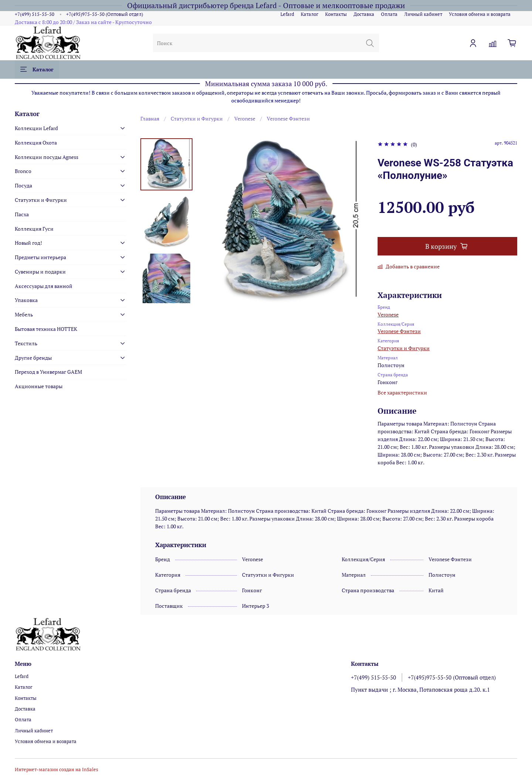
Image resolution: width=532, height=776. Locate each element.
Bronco (23, 171)
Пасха (22, 214)
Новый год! (28, 243)
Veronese (245, 118)
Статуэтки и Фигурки (197, 118)
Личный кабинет (423, 14)
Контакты (336, 14)
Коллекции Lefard (36, 128)
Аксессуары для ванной (44, 286)
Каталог (310, 14)
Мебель (24, 314)
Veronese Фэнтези (288, 118)
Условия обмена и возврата (480, 14)
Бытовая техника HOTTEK (46, 329)
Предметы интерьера (40, 257)
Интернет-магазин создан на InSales (57, 770)
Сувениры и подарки (40, 272)
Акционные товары (39, 386)
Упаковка (26, 300)
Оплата (389, 14)
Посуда (23, 185)
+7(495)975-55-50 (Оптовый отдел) (105, 14)
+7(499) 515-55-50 (35, 14)
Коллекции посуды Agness (47, 157)
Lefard (287, 14)
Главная (150, 118)
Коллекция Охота (36, 143)
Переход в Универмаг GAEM (48, 372)
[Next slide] (166, 295)
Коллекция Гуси (34, 229)
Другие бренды (33, 358)
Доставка (364, 14)
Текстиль (26, 343)
